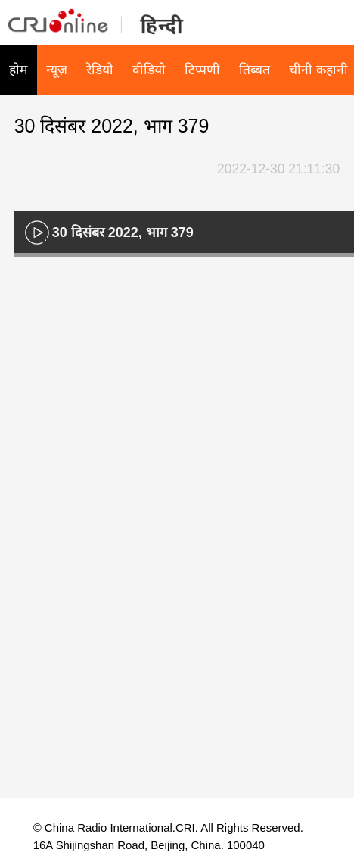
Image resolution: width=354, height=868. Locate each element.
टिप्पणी (202, 70)
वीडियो (149, 70)
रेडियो (100, 70)
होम (18, 70)
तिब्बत (255, 70)
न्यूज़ (57, 70)
